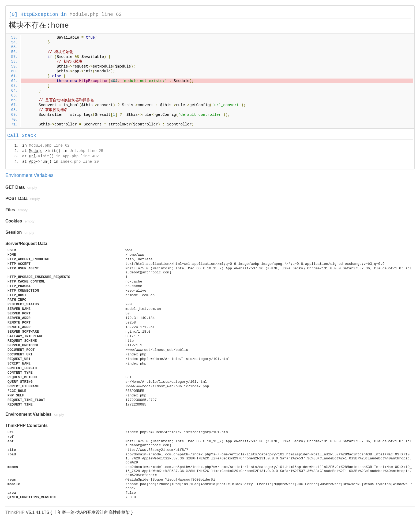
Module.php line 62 (96, 14)
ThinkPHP (15, 512)
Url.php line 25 (86, 151)
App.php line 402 (81, 156)
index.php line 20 (80, 162)
